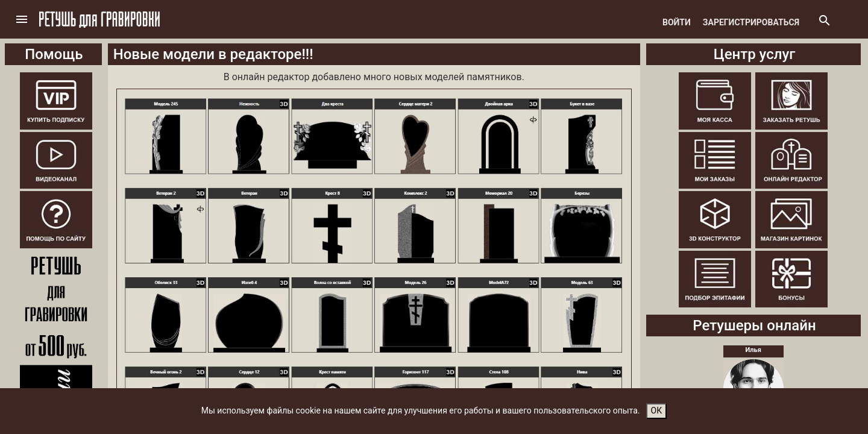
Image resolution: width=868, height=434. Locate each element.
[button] (22, 19)
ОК (657, 410)
